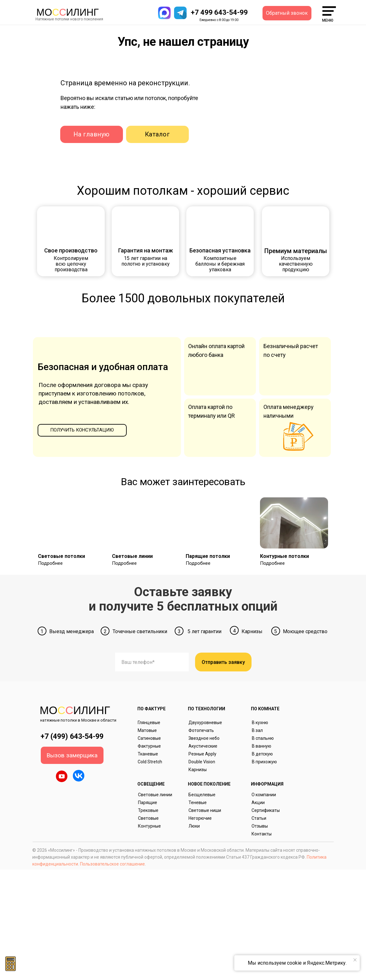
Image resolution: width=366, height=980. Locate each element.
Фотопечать (201, 730)
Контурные (149, 826)
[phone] (152, 662)
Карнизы (198, 770)
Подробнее (50, 563)
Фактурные (149, 746)
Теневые (198, 803)
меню (328, 20)
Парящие (148, 803)
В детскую (262, 754)
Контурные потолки (284, 556)
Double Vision (202, 762)
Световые (148, 818)
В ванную (262, 746)
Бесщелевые (202, 795)
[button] (287, 13)
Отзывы (260, 826)
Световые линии (132, 556)
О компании (264, 795)
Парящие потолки (208, 556)
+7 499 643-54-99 (219, 12)
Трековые (148, 810)
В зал (257, 730)
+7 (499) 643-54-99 (72, 736)
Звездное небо (204, 738)
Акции (258, 803)
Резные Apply (202, 754)
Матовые (147, 730)
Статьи (259, 818)
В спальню (263, 738)
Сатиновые (149, 738)
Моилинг (68, 12)
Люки (194, 826)
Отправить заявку (223, 662)
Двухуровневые (205, 723)
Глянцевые (149, 723)
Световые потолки (61, 556)
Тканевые (148, 754)
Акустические (203, 746)
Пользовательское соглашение (112, 864)
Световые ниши (205, 810)
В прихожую (264, 762)
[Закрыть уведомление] (355, 960)
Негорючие (200, 818)
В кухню (260, 723)
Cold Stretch (150, 762)
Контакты (262, 834)
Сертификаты (266, 810)
